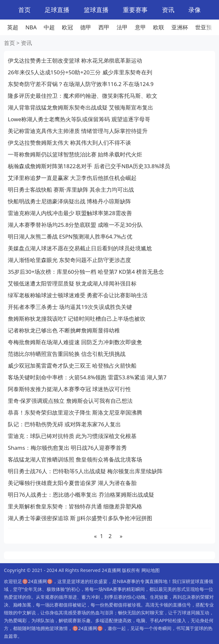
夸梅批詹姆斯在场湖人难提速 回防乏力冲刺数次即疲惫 (75, 342)
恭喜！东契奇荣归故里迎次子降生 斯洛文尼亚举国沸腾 (75, 412)
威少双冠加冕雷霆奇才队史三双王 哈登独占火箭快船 (72, 366)
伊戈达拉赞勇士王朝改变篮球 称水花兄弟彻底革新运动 (75, 60)
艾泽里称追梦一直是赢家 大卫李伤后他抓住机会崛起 (72, 178)
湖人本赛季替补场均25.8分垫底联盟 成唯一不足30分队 (75, 225)
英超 (13, 27)
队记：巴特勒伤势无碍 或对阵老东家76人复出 (64, 424)
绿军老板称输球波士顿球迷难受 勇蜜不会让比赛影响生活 (78, 295)
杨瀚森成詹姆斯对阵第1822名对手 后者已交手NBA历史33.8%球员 (89, 166)
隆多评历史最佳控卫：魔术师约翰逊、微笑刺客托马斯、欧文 (83, 96)
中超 (49, 27)
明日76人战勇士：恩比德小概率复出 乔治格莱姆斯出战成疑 (81, 495)
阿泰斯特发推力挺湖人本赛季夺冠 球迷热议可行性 (69, 389)
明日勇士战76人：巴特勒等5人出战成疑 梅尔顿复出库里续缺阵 (85, 471)
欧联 (159, 27)
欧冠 (67, 27)
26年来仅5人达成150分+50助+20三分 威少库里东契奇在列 (80, 72)
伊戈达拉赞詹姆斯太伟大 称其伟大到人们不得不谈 (69, 143)
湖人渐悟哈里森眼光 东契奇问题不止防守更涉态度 (69, 260)
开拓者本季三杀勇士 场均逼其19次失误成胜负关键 (70, 307)
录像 (195, 10)
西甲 (104, 27)
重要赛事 (135, 10)
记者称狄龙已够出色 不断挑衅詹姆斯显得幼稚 (64, 330)
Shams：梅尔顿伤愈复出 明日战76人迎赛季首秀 (67, 448)
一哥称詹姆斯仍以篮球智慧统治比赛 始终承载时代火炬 (75, 154)
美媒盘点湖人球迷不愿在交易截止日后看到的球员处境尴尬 (80, 248)
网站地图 (151, 570)
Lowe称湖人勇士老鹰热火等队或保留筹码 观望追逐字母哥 (79, 119)
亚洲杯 (180, 27)
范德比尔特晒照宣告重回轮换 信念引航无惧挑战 (67, 354)
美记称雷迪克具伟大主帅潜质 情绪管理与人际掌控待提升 (78, 131)
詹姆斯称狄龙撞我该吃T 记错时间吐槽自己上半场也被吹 (77, 319)
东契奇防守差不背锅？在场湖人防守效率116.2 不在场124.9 (81, 84)
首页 (24, 10)
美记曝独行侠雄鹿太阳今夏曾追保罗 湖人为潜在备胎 (72, 483)
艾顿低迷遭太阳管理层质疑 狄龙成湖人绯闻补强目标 (72, 283)
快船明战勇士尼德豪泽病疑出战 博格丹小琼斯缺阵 (69, 201)
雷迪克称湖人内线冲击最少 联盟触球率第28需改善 (70, 213)
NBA (31, 27)
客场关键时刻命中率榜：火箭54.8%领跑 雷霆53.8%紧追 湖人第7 (87, 377)
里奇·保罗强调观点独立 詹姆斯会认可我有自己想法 (70, 401)
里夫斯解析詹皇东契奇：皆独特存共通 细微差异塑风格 (75, 506)
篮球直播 (96, 10)
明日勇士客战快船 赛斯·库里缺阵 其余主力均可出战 (71, 190)
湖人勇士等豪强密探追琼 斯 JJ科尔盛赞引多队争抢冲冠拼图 (80, 518)
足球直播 (57, 10)
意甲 (140, 27)
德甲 (86, 27)
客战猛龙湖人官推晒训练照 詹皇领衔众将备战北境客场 (75, 459)
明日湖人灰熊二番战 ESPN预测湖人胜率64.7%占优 (70, 236)
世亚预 (204, 27)
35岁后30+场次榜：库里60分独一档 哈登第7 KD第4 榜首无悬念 (86, 272)
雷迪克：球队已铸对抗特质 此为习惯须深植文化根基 (72, 436)
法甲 (122, 27)
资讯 (168, 10)
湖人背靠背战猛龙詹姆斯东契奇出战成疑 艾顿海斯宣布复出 (80, 107)
